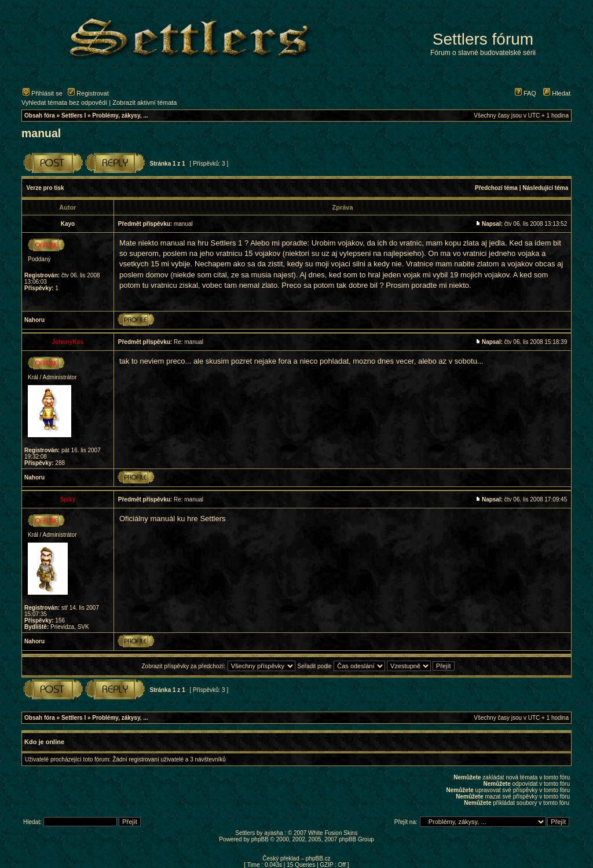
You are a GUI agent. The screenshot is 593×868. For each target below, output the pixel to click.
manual (41, 133)
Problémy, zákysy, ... (120, 116)
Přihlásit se (43, 93)
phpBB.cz (318, 858)
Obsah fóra (40, 116)
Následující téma (545, 188)
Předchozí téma (496, 188)
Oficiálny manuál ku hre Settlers (173, 519)
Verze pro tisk (45, 188)
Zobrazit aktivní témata (144, 102)
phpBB (260, 839)
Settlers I (74, 116)
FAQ (526, 93)
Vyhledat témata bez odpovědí (64, 102)
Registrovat (88, 93)
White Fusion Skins (333, 833)
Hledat (557, 93)
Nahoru (34, 320)
